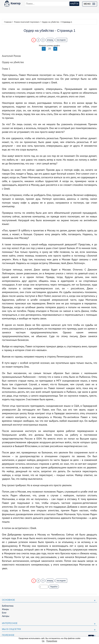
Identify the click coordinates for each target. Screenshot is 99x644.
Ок (43, 641)
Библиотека (8, 606)
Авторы (6, 616)
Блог (4, 613)
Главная (8, 22)
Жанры (5, 609)
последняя (61, 40)
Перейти (54, 587)
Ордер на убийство (50, 22)
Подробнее (52, 641)
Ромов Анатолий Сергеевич (27, 22)
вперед (50, 40)
